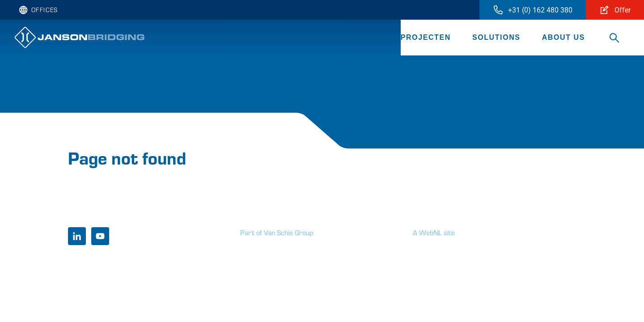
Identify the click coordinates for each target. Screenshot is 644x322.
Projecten (426, 37)
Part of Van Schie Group (277, 232)
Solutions (496, 37)
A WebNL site (434, 232)
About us (563, 37)
